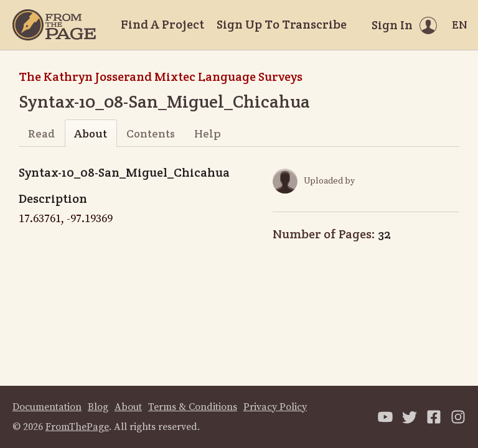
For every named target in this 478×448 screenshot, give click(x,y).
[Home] (54, 25)
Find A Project (162, 24)
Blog (98, 407)
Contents (151, 133)
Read (41, 133)
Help (208, 133)
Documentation (47, 407)
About (91, 133)
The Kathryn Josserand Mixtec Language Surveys (161, 77)
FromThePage (77, 427)
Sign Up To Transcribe (282, 24)
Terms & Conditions (193, 407)
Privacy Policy (275, 407)
